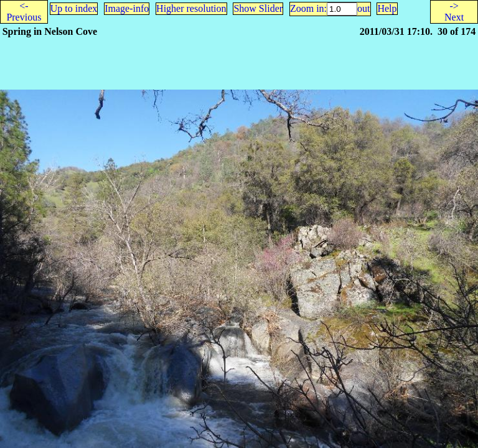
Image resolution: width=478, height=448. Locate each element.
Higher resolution (191, 8)
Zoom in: (308, 8)
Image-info (127, 8)
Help (387, 8)
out (363, 8)
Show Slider (258, 8)
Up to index (74, 8)
